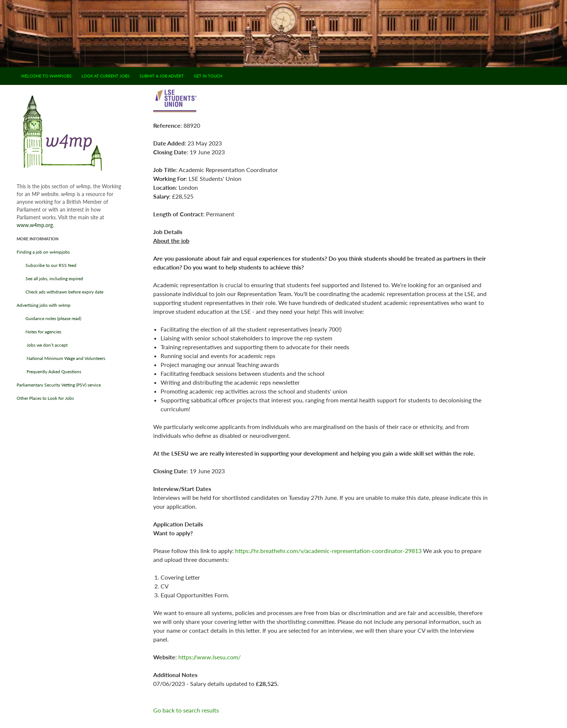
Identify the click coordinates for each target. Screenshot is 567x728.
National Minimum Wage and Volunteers (61, 358)
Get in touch (208, 76)
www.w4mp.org (35, 225)
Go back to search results (186, 710)
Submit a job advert (162, 76)
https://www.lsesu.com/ (209, 657)
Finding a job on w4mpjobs (43, 252)
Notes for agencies (39, 332)
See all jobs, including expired (50, 279)
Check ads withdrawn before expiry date (60, 292)
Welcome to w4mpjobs (46, 76)
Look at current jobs (106, 76)
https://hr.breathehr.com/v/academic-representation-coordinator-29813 (328, 551)
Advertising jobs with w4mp (44, 305)
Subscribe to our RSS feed (47, 265)
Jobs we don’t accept (42, 345)
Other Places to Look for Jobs (45, 398)
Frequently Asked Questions (49, 372)
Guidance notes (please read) (49, 318)
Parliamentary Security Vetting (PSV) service (59, 385)
